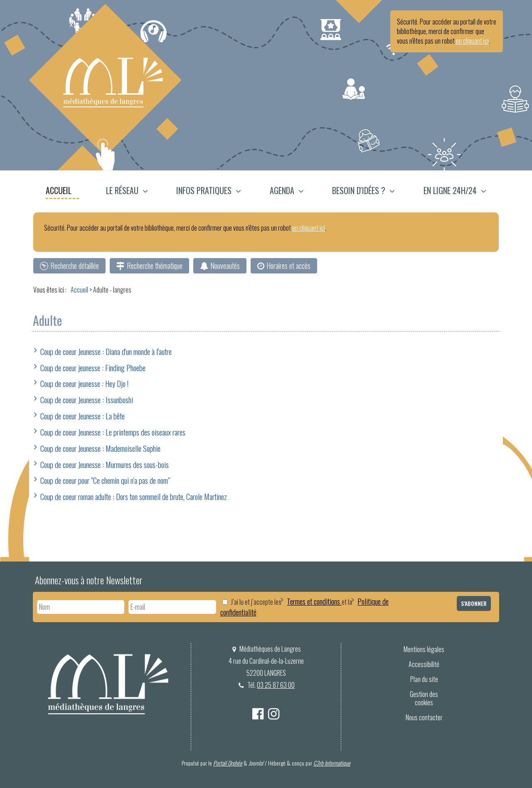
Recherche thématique (155, 266)
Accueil (59, 190)
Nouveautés (225, 266)
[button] (127, 191)
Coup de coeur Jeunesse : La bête (83, 416)
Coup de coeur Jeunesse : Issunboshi (87, 399)
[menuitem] (63, 191)
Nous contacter (424, 717)
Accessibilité (424, 664)
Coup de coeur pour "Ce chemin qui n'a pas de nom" (105, 480)
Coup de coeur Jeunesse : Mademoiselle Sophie (100, 448)
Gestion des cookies (424, 698)
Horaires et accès (288, 266)
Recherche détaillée (75, 266)
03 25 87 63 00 (276, 685)
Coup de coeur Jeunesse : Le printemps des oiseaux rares (113, 432)
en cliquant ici (472, 41)
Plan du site (424, 679)
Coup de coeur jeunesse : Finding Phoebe (93, 367)
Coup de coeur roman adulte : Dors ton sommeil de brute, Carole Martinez (134, 496)
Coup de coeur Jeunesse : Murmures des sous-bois (105, 464)
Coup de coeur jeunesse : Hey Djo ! (84, 383)
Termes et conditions (314, 601)
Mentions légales (424, 649)
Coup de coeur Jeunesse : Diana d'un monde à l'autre (106, 351)
